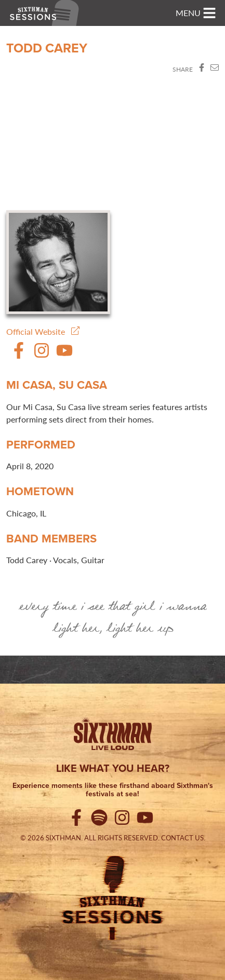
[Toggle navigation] (196, 13)
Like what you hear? (113, 768)
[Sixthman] (113, 736)
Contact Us (182, 838)
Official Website (43, 331)
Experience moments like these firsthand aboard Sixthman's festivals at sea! (113, 791)
